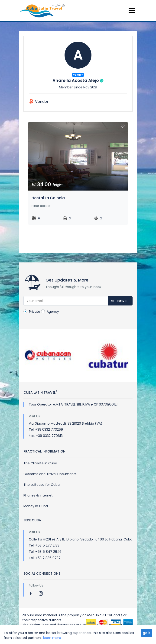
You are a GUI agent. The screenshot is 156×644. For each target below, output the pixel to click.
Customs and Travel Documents (50, 474)
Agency (50, 312)
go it (147, 633)
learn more (52, 638)
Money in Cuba (36, 506)
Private (32, 312)
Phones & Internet (38, 495)
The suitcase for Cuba (42, 485)
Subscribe (120, 301)
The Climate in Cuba (40, 463)
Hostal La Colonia (48, 198)
